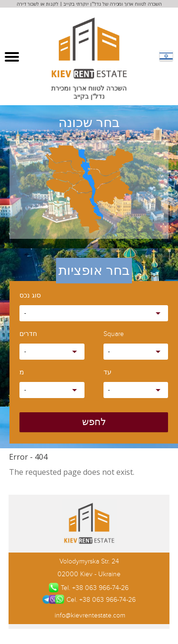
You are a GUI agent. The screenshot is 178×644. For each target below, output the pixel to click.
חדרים (28, 334)
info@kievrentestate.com (89, 615)
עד (108, 373)
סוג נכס (30, 296)
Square (114, 334)
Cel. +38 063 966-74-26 (89, 599)
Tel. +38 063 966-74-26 (89, 588)
